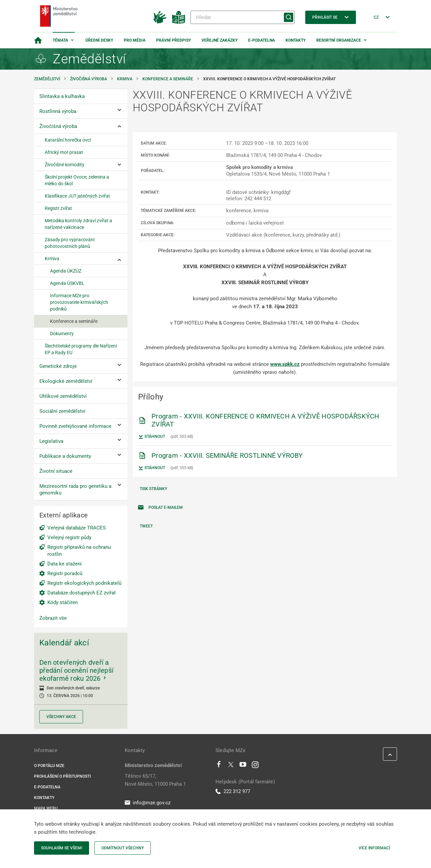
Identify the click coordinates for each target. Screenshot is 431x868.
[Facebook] (219, 766)
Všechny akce (61, 717)
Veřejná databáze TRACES (77, 528)
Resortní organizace (339, 40)
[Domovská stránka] (38, 40)
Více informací (374, 848)
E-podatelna (262, 40)
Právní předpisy (173, 40)
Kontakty (296, 40)
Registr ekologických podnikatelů (84, 583)
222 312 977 (233, 791)
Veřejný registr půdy (69, 537)
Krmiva (125, 79)
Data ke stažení (65, 564)
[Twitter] (231, 766)
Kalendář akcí (64, 643)
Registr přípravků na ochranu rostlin (79, 551)
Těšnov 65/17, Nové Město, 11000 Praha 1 (155, 780)
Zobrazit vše (53, 618)
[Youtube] (243, 766)
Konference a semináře (168, 79)
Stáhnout (152, 437)
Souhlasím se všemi (62, 848)
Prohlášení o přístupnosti (62, 776)
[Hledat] (243, 17)
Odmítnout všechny (123, 848)
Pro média (135, 40)
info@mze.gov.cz (148, 803)
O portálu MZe (49, 766)
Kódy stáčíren (63, 602)
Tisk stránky (153, 489)
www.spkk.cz (285, 364)
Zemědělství (47, 79)
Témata (60, 40)
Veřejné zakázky (220, 40)
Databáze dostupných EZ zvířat (82, 593)
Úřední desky (99, 40)
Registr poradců (65, 573)
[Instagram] (255, 766)
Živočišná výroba (89, 79)
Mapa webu (46, 808)
